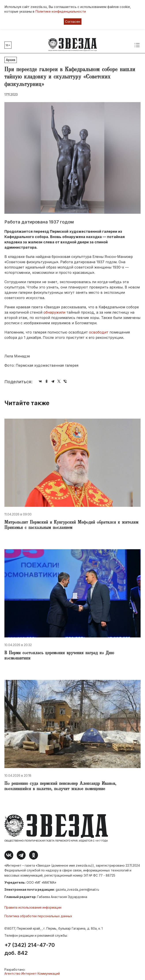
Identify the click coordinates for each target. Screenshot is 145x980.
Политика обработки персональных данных (38, 916)
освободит (99, 332)
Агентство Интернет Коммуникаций (32, 973)
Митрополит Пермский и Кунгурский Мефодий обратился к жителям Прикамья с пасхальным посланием (71, 525)
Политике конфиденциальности (61, 11)
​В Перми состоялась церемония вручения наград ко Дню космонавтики (59, 656)
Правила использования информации (33, 907)
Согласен (73, 22)
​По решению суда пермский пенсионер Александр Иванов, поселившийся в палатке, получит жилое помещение (60, 787)
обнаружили (54, 312)
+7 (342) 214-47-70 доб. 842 (30, 949)
